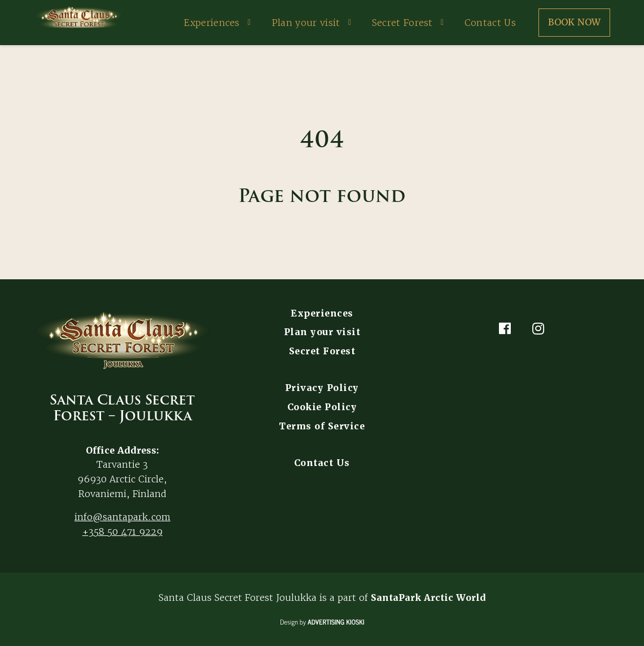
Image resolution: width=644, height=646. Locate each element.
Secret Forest (322, 351)
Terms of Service (322, 426)
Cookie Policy (322, 407)
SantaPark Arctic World (428, 598)
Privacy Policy (322, 388)
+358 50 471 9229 (122, 531)
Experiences (322, 313)
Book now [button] (574, 22)
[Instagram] (538, 328)
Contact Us (322, 463)
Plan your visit (322, 332)
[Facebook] (505, 328)
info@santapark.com (122, 517)
